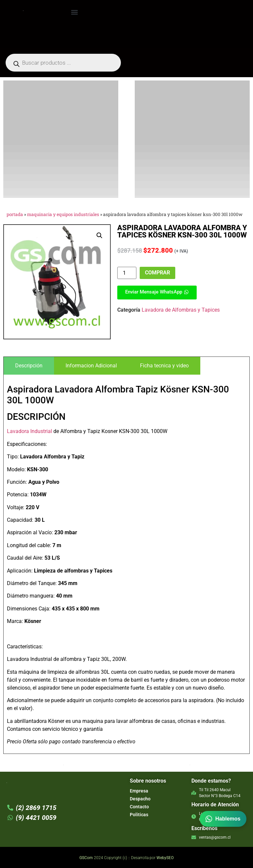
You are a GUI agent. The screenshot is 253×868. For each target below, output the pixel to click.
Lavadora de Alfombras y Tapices (181, 310)
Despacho (140, 799)
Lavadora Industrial (29, 431)
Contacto (139, 807)
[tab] (29, 366)
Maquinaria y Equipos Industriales (63, 214)
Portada (15, 214)
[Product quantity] (127, 273)
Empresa (139, 791)
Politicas (139, 815)
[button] (75, 12)
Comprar (157, 273)
